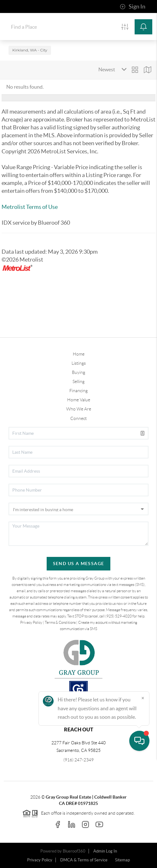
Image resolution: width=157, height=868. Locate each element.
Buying (78, 372)
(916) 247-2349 (78, 760)
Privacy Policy (31, 622)
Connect (78, 418)
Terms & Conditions (60, 622)
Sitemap (122, 860)
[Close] (143, 807)
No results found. (25, 87)
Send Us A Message (79, 564)
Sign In (133, 7)
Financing (78, 391)
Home (79, 354)
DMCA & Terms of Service (84, 860)
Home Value (79, 400)
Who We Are (79, 409)
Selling (78, 381)
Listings (79, 363)
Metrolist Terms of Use (30, 207)
